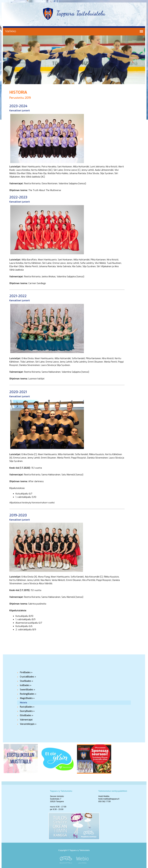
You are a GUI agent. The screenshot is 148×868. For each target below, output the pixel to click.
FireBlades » (26, 672)
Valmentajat (26, 720)
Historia (23, 703)
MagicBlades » (27, 698)
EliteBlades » (27, 715)
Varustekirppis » (28, 724)
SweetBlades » (28, 690)
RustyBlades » (27, 707)
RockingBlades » (28, 694)
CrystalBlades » (28, 677)
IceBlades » (26, 685)
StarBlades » (27, 681)
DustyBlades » (27, 711)
